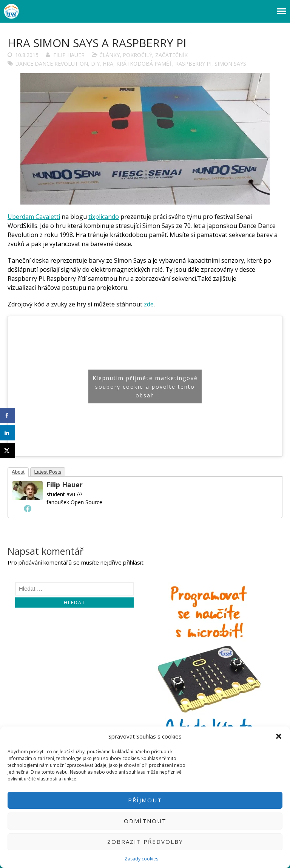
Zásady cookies (141, 859)
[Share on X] (8, 450)
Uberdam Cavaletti (34, 217)
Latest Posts (48, 472)
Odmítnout (145, 821)
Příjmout (145, 800)
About (18, 472)
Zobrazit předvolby (145, 842)
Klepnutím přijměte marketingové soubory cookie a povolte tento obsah (145, 386)
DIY (95, 64)
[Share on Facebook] (8, 416)
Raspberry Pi (193, 64)
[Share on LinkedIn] (8, 433)
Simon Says (230, 64)
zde (149, 304)
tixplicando (104, 217)
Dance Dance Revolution (52, 64)
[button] (279, 736)
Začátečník (171, 55)
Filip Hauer (69, 55)
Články (110, 55)
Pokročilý (137, 55)
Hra (108, 64)
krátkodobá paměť (144, 64)
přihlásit (133, 562)
